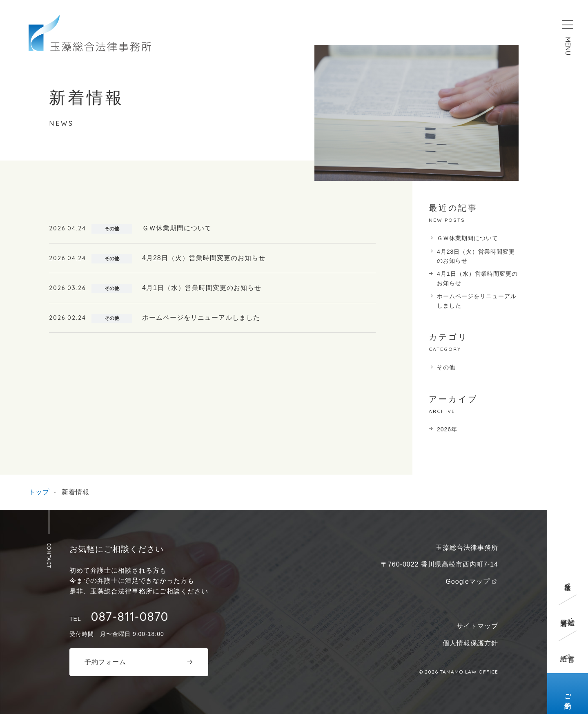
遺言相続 (568, 651)
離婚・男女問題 (568, 615)
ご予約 (568, 694)
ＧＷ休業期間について (468, 238)
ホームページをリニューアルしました (477, 301)
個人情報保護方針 (470, 643)
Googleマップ (468, 581)
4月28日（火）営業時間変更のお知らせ (476, 256)
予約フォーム (105, 662)
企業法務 (568, 579)
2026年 (447, 429)
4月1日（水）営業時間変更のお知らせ (477, 278)
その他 (446, 367)
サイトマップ (477, 626)
